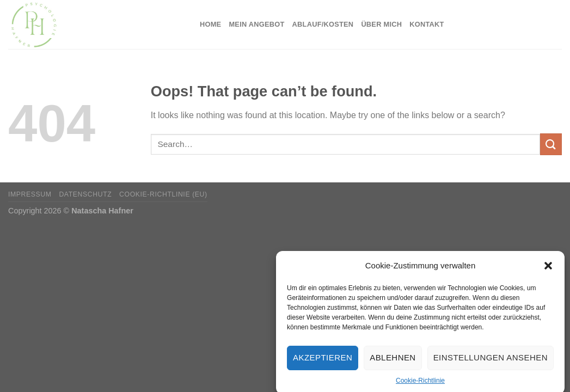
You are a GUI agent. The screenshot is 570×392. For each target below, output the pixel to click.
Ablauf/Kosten (323, 24)
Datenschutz (85, 194)
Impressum (30, 194)
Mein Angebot (256, 24)
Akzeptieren (323, 361)
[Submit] (551, 144)
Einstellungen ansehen (491, 361)
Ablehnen (393, 361)
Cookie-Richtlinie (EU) (163, 194)
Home (210, 24)
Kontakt (427, 24)
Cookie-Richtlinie (420, 384)
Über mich (381, 24)
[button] (548, 269)
